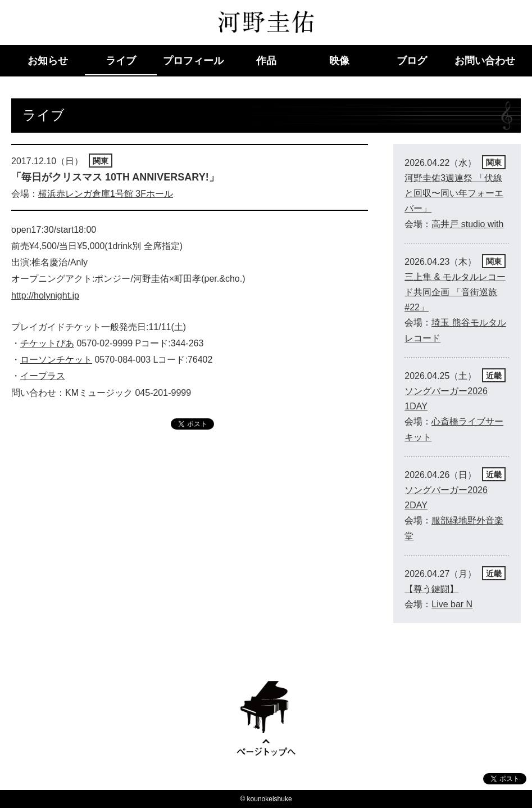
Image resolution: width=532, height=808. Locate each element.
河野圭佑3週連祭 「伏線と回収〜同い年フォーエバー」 (454, 193)
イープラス (43, 367)
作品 (266, 61)
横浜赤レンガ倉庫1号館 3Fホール (106, 194)
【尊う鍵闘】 (431, 589)
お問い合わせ (485, 61)
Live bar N (452, 604)
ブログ (412, 61)
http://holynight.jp (45, 291)
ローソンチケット (56, 352)
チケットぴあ (47, 337)
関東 (101, 161)
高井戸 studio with (467, 224)
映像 (339, 61)
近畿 (494, 376)
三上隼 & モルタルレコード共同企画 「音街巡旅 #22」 (455, 292)
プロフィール (193, 61)
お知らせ (48, 61)
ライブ (121, 61)
